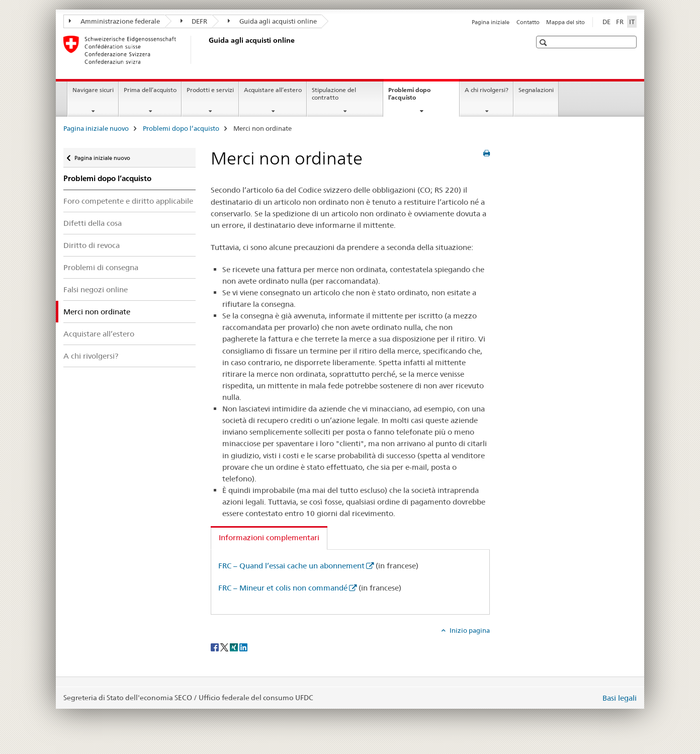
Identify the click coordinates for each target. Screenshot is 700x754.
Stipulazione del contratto (334, 94)
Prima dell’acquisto (150, 90)
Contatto (528, 22)
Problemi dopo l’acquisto (413, 97)
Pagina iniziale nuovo (96, 128)
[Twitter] (225, 647)
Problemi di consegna (101, 267)
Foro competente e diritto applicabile (128, 201)
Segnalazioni (536, 90)
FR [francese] (620, 22)
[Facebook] (215, 647)
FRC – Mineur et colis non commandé (283, 588)
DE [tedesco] (606, 22)
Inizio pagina (469, 630)
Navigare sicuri (93, 90)
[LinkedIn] (243, 647)
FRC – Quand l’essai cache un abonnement (291, 566)
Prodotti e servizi (210, 90)
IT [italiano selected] (632, 22)
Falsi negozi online (96, 289)
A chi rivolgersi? (487, 90)
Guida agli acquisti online (272, 21)
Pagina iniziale (491, 22)
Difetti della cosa (93, 223)
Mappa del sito (565, 22)
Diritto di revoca (92, 245)
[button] (544, 43)
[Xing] (235, 647)
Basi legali (620, 698)
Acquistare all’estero (273, 90)
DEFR (194, 21)
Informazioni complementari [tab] (269, 537)
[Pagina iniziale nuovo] (207, 50)
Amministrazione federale (114, 21)
